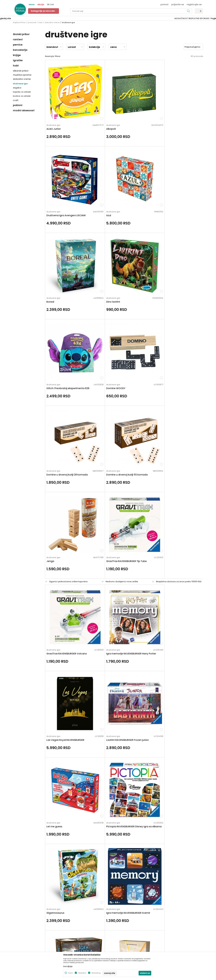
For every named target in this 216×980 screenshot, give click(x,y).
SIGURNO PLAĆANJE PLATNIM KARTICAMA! (101, 18)
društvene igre (20, 84)
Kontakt (65, 915)
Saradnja (65, 911)
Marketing (96, 973)
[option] (108, 18)
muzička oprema (22, 75)
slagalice (17, 88)
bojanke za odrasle (22, 92)
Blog (63, 919)
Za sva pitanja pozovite (37, 880)
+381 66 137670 (20, 917)
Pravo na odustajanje (120, 938)
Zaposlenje (66, 907)
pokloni (18, 105)
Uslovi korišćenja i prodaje (122, 907)
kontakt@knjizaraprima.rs (25, 924)
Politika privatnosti (118, 903)
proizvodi (32, 22)
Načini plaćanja (117, 915)
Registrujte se (194, 4)
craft (16, 100)
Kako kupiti (114, 911)
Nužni (71, 973)
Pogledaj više (129, 18)
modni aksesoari (24, 110)
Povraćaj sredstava (119, 934)
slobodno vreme (52, 22)
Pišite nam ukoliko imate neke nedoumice (111, 880)
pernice (18, 45)
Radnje (64, 922)
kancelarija (20, 50)
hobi (40, 22)
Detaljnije (68, 966)
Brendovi (65, 926)
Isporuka (113, 922)
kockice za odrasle (22, 96)
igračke (18, 60)
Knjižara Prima (19, 22)
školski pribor (21, 34)
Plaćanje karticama (119, 919)
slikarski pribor (21, 71)
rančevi (18, 39)
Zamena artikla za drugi (121, 926)
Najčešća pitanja (117, 942)
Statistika (82, 973)
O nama (65, 903)
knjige (17, 55)
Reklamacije (115, 930)
